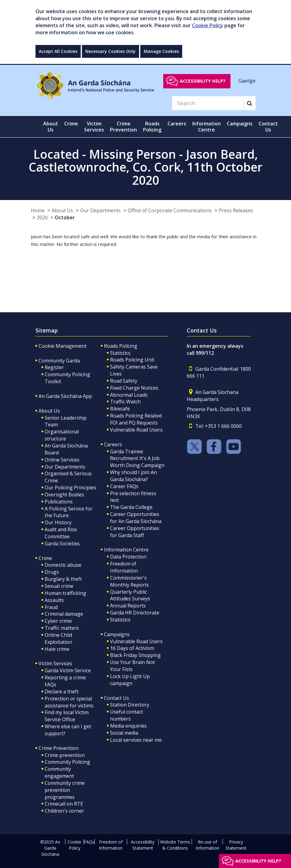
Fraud (51, 607)
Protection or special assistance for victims (69, 702)
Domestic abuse (63, 565)
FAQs (89, 842)
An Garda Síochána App (65, 396)
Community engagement (59, 772)
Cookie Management (63, 346)
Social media (124, 733)
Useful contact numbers (127, 715)
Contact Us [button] (268, 127)
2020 (42, 217)
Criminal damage (64, 614)
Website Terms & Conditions (175, 845)
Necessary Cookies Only (111, 51)
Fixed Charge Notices (134, 388)
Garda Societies (62, 543)
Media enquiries (128, 726)
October (65, 217)
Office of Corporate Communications (170, 210)
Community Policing (67, 762)
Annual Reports (128, 606)
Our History (58, 522)
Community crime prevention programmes (65, 790)
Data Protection (128, 557)
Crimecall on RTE (64, 804)
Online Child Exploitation (58, 638)
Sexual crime (59, 586)
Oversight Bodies (64, 495)
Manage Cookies (161, 51)
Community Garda (59, 361)
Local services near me (136, 740)
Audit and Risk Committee (61, 533)
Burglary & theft (63, 579)
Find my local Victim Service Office (67, 716)
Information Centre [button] (206, 127)
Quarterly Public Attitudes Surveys (130, 595)
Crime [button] (71, 124)
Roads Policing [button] (152, 127)
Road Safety (124, 381)
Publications (59, 502)
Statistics (120, 353)
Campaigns (117, 634)
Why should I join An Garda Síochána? (133, 476)
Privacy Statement (236, 845)
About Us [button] (51, 127)
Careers (113, 444)
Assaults (54, 600)
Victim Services (55, 663)
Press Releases (236, 210)
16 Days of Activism (132, 648)
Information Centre (126, 550)
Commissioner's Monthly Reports (129, 581)
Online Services (62, 460)
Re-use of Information (207, 845)
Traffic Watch (125, 402)
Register (54, 367)
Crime (45, 558)
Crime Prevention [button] (123, 127)
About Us (62, 210)
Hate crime (57, 649)
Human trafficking (65, 593)
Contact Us (116, 698)
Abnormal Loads (129, 395)
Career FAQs (124, 486)
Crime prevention (65, 755)
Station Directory (130, 705)
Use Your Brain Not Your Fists (133, 666)
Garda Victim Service (68, 670)
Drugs (52, 572)
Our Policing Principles (70, 488)
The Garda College (131, 507)
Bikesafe (120, 409)
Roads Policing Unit (132, 360)
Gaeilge (247, 81)
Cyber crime (58, 621)
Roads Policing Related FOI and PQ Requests (136, 419)
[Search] (208, 103)
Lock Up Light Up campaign (130, 680)
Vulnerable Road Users (136, 430)
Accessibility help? (203, 81)
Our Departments (100, 210)
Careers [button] (177, 124)
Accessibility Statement (143, 845)
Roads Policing (121, 346)
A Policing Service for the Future (69, 512)
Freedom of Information (124, 567)
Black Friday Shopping (135, 655)
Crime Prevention (59, 748)
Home (38, 210)
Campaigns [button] (240, 124)
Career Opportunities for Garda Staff (135, 532)
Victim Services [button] (94, 127)
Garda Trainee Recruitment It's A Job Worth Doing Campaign (137, 458)
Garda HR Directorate (135, 613)
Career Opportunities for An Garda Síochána (136, 518)
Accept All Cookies (58, 51)
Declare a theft (62, 692)
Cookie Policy (208, 25)
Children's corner (64, 811)
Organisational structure (62, 435)
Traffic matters (62, 628)
